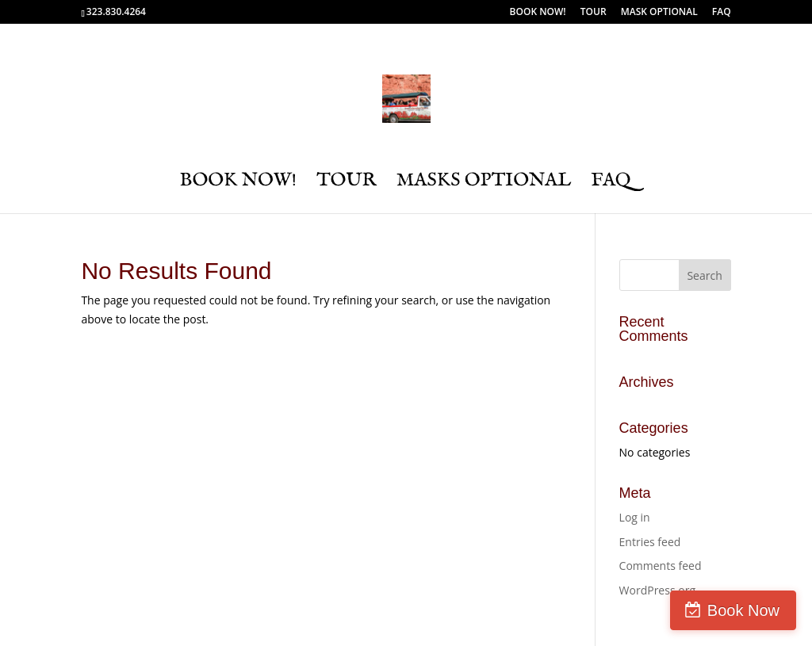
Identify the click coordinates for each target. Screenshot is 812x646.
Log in (635, 517)
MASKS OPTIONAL (484, 184)
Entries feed (650, 542)
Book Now (743, 610)
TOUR (594, 13)
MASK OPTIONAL (659, 13)
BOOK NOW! (538, 13)
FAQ (722, 13)
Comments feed (661, 566)
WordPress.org (657, 590)
